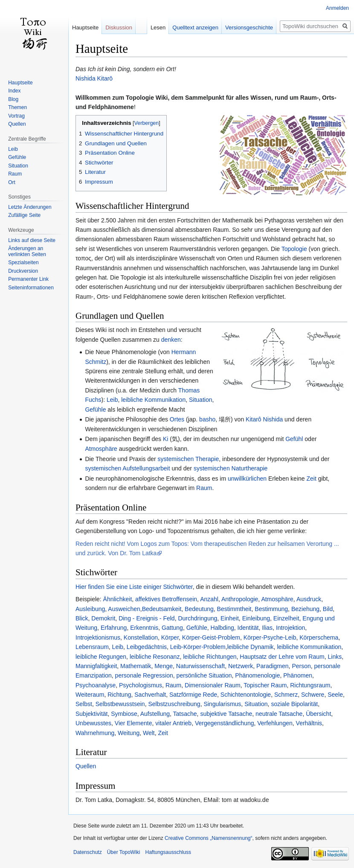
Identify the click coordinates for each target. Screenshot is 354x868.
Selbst (84, 704)
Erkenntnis (144, 628)
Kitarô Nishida (264, 419)
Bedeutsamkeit (162, 609)
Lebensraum (92, 647)
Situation (200, 400)
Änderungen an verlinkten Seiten (27, 251)
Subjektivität (91, 714)
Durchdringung (197, 618)
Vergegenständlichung (225, 723)
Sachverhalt (150, 695)
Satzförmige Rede (193, 695)
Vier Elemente (133, 723)
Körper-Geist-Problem (211, 637)
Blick (82, 618)
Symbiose (124, 714)
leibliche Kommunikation (153, 400)
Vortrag (16, 116)
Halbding (222, 628)
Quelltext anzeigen (195, 27)
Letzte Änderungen (30, 207)
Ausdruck (309, 599)
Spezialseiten (23, 262)
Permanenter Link (28, 279)
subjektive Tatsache (226, 714)
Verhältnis (309, 723)
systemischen (176, 459)
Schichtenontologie (246, 695)
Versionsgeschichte (249, 27)
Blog (13, 99)
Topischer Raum (265, 685)
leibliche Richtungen (210, 657)
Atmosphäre (101, 449)
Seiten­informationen (31, 288)
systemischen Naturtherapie (231, 468)
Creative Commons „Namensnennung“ (208, 838)
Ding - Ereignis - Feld (147, 618)
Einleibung (256, 618)
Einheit (230, 618)
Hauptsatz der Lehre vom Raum (282, 657)
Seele (335, 695)
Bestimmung (271, 609)
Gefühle (95, 409)
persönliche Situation (204, 675)
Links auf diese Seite (32, 240)
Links (335, 657)
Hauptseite (85, 27)
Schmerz (286, 695)
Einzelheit (286, 618)
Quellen (86, 766)
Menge (164, 666)
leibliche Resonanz (155, 657)
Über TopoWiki (124, 852)
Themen (17, 107)
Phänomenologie (257, 675)
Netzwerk (241, 666)
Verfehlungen (275, 723)
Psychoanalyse (96, 685)
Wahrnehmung (95, 733)
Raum (204, 488)
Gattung (172, 628)
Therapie (207, 459)
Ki (165, 439)
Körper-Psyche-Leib (270, 637)
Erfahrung (114, 628)
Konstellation (141, 637)
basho (207, 419)
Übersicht (318, 714)
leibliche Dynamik (251, 647)
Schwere (313, 695)
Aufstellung (155, 714)
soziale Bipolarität (294, 704)
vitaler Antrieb (173, 723)
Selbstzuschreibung (174, 704)
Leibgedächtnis (147, 647)
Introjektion (290, 628)
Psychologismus (141, 685)
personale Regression (144, 675)
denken (171, 340)
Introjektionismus (98, 637)
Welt (149, 733)
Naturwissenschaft (200, 666)
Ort (12, 182)
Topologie (294, 249)
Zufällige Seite (24, 215)
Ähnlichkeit (118, 599)
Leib (112, 400)
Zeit (311, 479)
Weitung (129, 733)
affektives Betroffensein (166, 599)
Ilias (267, 628)
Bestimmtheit (234, 609)
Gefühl (294, 439)
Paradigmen (273, 666)
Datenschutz (88, 852)
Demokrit (103, 618)
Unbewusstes (93, 723)
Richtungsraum (310, 685)
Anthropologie (240, 599)
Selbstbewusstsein (120, 704)
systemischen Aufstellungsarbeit (127, 468)
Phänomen (298, 675)
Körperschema (319, 637)
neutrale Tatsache (279, 714)
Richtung (119, 695)
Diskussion (119, 27)
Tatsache (185, 714)
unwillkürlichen (247, 479)
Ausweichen (124, 609)
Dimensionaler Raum (213, 685)
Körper (170, 637)
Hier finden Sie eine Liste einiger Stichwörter (134, 587)
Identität (248, 628)
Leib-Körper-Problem (198, 647)
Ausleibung (90, 609)
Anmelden (337, 8)
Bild (328, 609)
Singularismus (222, 704)
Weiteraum (90, 695)
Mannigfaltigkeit (96, 666)
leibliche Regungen (101, 657)
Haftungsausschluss (168, 852)
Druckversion (23, 271)
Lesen (158, 27)
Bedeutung (199, 609)
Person (301, 666)
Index (14, 91)
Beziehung (305, 609)
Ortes (177, 419)
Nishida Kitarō (94, 78)
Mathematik (136, 666)
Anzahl (209, 599)
